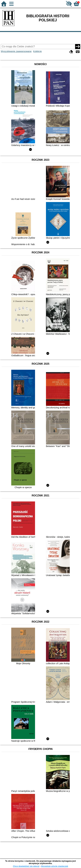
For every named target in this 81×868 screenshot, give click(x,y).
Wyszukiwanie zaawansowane (16, 51)
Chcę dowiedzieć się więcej (26, 866)
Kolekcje (37, 51)
